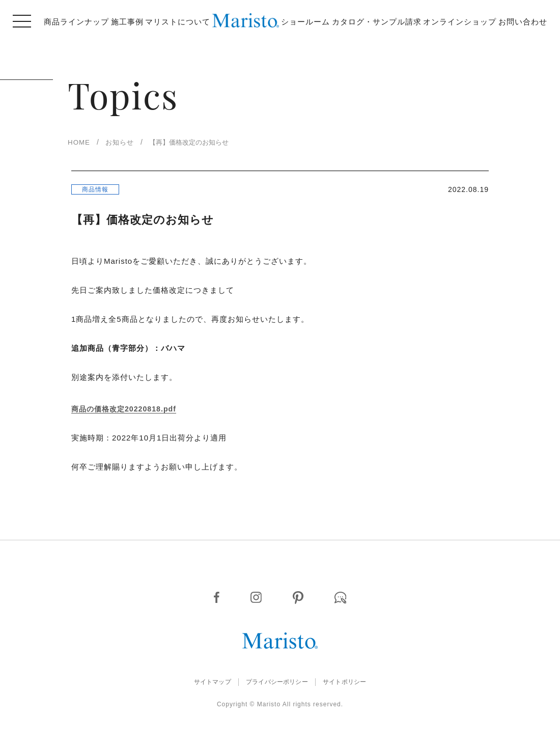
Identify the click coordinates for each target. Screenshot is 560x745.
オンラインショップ (460, 22)
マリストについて (178, 22)
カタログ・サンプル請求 (377, 22)
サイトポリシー (358, 684)
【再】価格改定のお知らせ (202, 142)
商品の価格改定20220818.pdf (127, 411)
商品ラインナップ (76, 22)
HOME (80, 142)
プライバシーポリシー (276, 684)
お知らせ (124, 142)
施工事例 (127, 22)
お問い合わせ (523, 22)
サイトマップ (199, 684)
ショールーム (305, 22)
